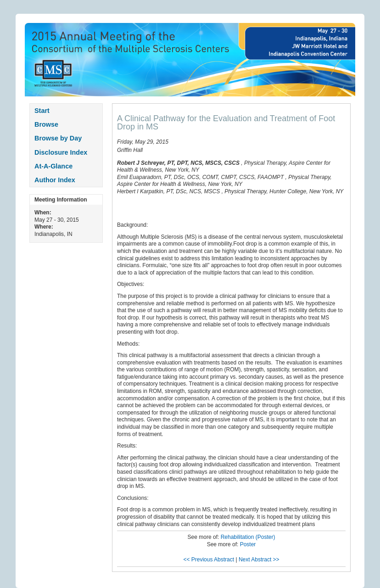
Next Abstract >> (259, 560)
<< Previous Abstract (209, 560)
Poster (248, 544)
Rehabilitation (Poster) (248, 537)
